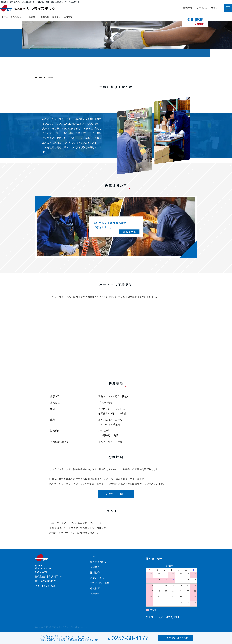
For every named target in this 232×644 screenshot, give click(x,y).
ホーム (5, 17)
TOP (93, 557)
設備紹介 (45, 17)
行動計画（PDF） (116, 494)
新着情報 (188, 8)
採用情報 (68, 17)
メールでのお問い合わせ (175, 638)
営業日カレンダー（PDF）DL (163, 617)
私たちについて (18, 17)
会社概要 (56, 17)
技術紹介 (33, 17)
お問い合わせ (97, 578)
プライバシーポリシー (208, 8)
